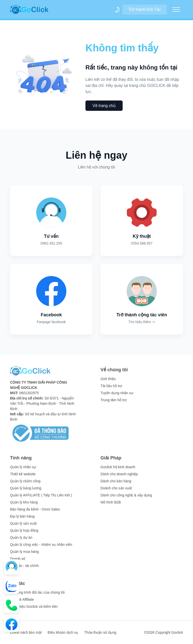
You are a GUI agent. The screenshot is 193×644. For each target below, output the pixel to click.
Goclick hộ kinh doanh (118, 470)
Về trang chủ (104, 106)
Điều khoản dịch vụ (63, 636)
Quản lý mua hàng (25, 555)
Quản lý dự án (21, 541)
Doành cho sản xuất (116, 491)
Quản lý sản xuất (23, 527)
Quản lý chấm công (25, 484)
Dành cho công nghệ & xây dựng (126, 498)
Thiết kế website (23, 477)
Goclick (177, 636)
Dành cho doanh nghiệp (119, 477)
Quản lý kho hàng (24, 505)
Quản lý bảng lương (26, 491)
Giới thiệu (108, 382)
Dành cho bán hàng (116, 484)
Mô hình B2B (111, 505)
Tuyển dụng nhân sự (117, 396)
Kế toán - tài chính (24, 569)
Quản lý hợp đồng (24, 534)
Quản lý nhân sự (23, 470)
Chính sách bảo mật (26, 636)
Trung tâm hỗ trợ (114, 403)
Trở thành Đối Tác (145, 9)
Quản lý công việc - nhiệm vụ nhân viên (41, 548)
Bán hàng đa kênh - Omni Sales (35, 513)
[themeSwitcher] (117, 10)
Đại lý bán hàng (22, 520)
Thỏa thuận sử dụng (100, 636)
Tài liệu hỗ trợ (111, 389)
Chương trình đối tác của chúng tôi (37, 596)
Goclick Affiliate (22, 603)
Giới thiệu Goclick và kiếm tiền (34, 610)
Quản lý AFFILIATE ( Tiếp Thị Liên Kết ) (41, 498)
